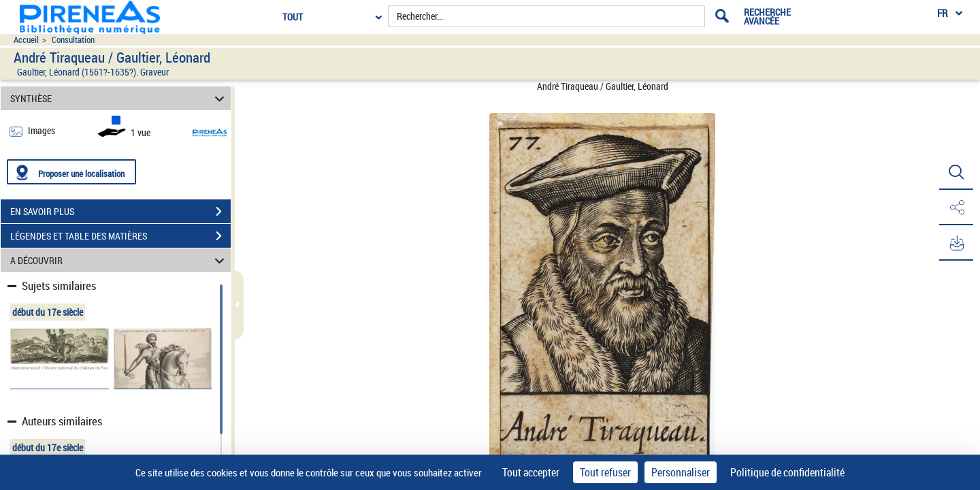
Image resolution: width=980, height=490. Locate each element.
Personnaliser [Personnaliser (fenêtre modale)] (681, 472)
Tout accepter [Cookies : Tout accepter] (531, 472)
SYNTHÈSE (119, 98)
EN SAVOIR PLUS (120, 212)
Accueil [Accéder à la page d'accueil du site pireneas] (26, 40)
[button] (956, 172)
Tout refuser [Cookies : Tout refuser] (605, 472)
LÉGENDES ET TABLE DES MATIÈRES (120, 236)
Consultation (73, 40)
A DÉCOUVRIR (119, 260)
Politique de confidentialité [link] (787, 472)
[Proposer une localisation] (71, 172)
